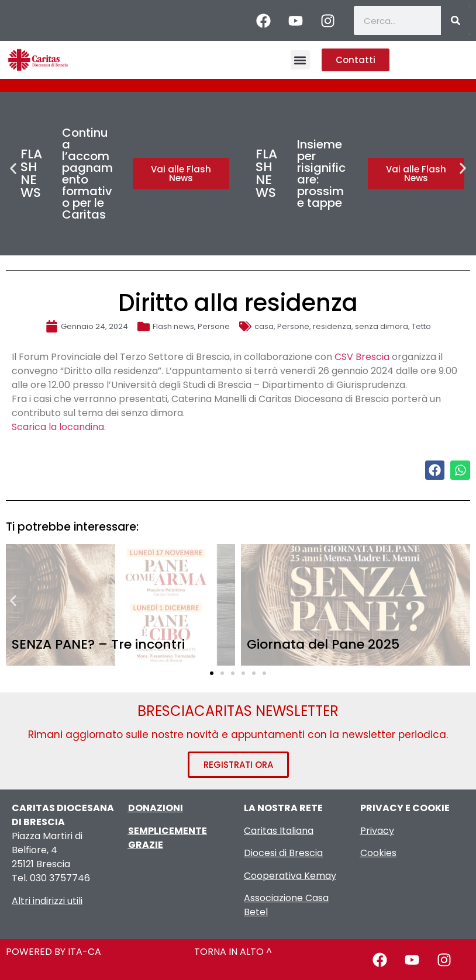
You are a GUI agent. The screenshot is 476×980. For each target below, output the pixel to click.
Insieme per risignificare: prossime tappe (321, 174)
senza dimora (382, 326)
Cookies (378, 853)
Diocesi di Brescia (283, 853)
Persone (214, 326)
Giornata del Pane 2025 (323, 644)
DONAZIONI (156, 808)
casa (264, 326)
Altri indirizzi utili (47, 901)
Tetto (421, 326)
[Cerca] (456, 20)
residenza (332, 326)
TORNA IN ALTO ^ (233, 952)
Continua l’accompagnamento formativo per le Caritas (87, 174)
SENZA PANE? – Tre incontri (98, 644)
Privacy (377, 831)
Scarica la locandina (58, 427)
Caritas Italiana (279, 831)
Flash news (173, 326)
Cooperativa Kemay (290, 876)
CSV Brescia (362, 357)
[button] (300, 60)
